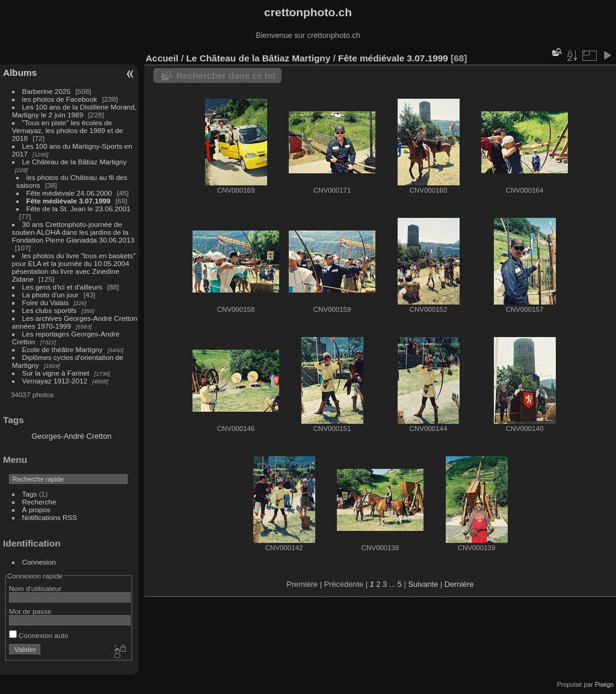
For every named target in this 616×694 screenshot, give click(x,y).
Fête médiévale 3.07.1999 (69, 201)
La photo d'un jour (51, 295)
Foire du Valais (46, 302)
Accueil (162, 58)
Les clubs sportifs (50, 310)
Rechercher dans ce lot (226, 76)
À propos (36, 510)
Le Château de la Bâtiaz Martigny (75, 162)
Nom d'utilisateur (35, 588)
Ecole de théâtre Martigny (63, 349)
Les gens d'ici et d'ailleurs (62, 287)
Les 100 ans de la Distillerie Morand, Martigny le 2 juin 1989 (74, 111)
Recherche (39, 502)
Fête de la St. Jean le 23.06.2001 (79, 209)
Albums (20, 73)
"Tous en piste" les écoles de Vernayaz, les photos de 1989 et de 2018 (67, 130)
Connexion (39, 562)
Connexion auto (39, 635)
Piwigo (604, 684)
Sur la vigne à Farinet (56, 373)
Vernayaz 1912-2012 (55, 381)
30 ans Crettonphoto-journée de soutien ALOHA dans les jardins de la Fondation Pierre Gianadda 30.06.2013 (73, 232)
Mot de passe (30, 611)
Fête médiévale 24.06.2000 (69, 193)
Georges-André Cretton (71, 436)
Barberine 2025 (46, 91)
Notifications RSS (50, 517)
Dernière (459, 584)
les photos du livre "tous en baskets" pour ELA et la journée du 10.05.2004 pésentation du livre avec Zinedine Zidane (74, 267)
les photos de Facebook (60, 99)
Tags (30, 494)
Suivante (423, 584)
